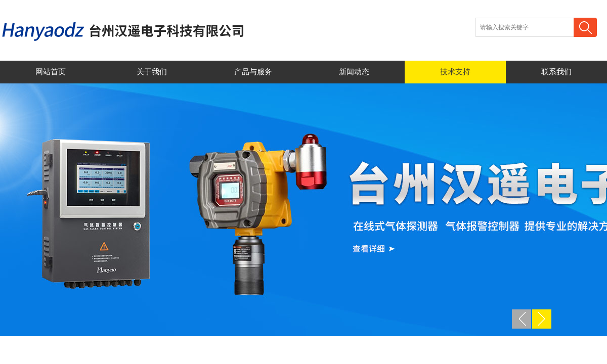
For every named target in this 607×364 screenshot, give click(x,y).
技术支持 (455, 72)
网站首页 (51, 72)
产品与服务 (253, 72)
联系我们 (556, 72)
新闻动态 (354, 72)
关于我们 (152, 72)
